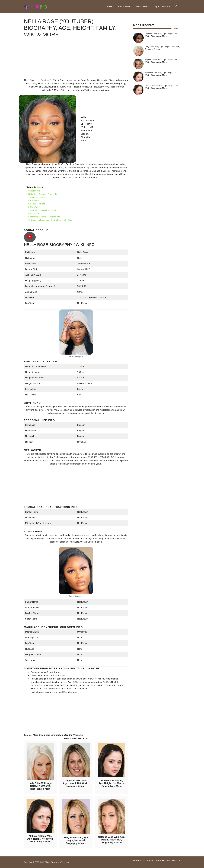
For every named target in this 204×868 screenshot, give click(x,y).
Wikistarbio (78, 735)
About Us (134, 860)
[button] (176, 6)
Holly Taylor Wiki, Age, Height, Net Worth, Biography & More (76, 840)
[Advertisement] (76, 60)
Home (110, 6)
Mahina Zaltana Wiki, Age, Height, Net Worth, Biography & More (40, 839)
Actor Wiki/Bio (124, 6)
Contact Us (143, 860)
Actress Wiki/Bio (142, 6)
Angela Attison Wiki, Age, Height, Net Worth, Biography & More (76, 783)
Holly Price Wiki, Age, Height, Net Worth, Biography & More (40, 786)
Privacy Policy (155, 860)
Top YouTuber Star (162, 6)
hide (40, 187)
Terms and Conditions (171, 860)
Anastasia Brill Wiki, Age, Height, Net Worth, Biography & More (112, 783)
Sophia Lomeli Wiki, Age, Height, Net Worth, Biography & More (161, 35)
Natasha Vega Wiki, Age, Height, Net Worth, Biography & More (112, 840)
